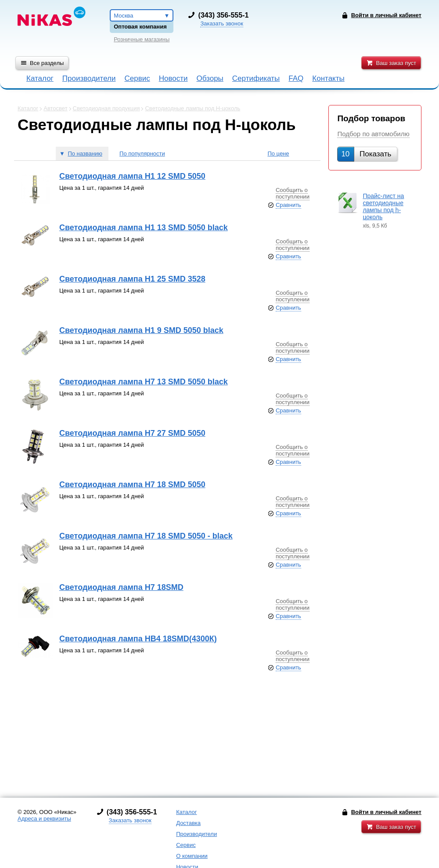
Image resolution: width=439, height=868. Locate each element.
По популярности (142, 154)
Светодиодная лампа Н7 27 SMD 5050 (132, 433)
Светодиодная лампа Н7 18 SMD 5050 (132, 485)
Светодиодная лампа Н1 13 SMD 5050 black (144, 228)
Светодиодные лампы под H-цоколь (193, 108)
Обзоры (210, 78)
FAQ (296, 78)
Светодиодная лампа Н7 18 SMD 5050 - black (146, 536)
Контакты (328, 78)
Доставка (188, 823)
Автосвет (55, 108)
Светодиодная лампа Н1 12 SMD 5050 (132, 176)
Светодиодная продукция (106, 108)
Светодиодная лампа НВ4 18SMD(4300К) (138, 639)
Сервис (137, 78)
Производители (89, 78)
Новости (173, 78)
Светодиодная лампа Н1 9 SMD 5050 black (141, 330)
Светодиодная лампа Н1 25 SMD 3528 (132, 279)
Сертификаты (256, 78)
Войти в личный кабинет (386, 812)
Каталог (40, 78)
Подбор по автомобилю (373, 134)
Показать (366, 154)
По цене (278, 154)
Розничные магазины (142, 39)
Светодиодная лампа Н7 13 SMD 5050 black (144, 382)
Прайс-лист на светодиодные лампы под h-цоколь (383, 206)
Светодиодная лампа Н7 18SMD (121, 587)
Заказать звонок (221, 24)
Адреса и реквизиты (44, 819)
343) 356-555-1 (224, 15)
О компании (192, 856)
